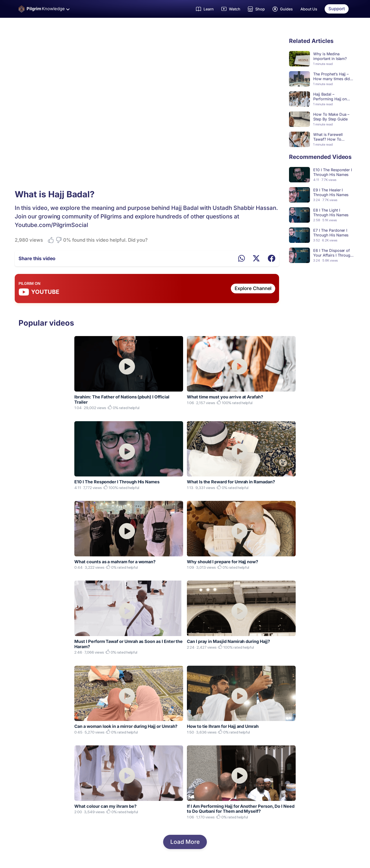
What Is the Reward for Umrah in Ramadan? (231, 482)
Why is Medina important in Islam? (330, 56)
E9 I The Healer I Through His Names (331, 192)
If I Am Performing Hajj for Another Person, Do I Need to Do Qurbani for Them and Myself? (241, 809)
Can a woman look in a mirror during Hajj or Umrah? (126, 726)
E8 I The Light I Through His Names (331, 212)
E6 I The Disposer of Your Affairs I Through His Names (333, 255)
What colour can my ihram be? (105, 806)
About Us (309, 9)
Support (337, 9)
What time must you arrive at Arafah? (225, 397)
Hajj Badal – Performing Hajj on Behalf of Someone (330, 99)
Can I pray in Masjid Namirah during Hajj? (228, 641)
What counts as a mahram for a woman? (115, 562)
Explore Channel (253, 288)
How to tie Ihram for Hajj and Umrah (223, 726)
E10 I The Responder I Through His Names (333, 172)
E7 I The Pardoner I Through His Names (331, 233)
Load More (185, 842)
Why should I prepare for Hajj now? (223, 562)
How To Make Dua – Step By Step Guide (331, 117)
